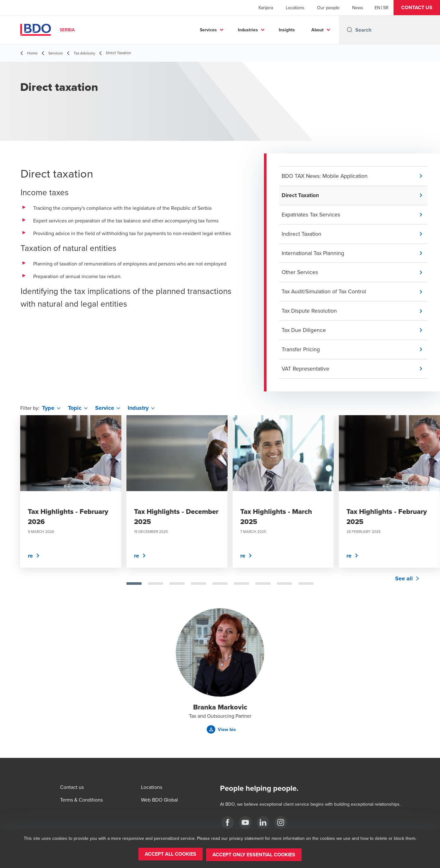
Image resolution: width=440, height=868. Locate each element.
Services (208, 30)
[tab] (134, 587)
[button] (417, 8)
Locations (295, 8)
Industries (248, 30)
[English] (377, 8)
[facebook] (228, 822)
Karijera (266, 8)
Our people (328, 8)
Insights (287, 30)
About (318, 30)
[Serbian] (386, 8)
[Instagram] (281, 822)
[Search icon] (350, 30)
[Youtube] (245, 822)
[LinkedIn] (263, 822)
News (358, 8)
